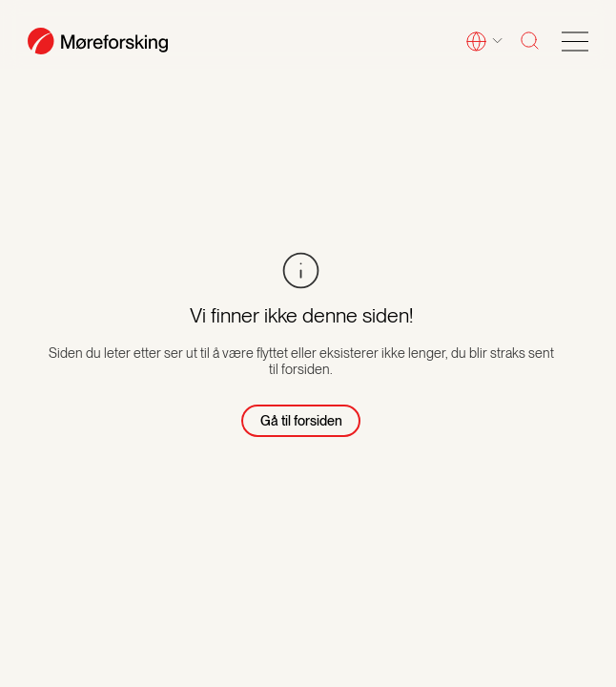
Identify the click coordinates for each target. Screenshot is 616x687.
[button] (484, 42)
